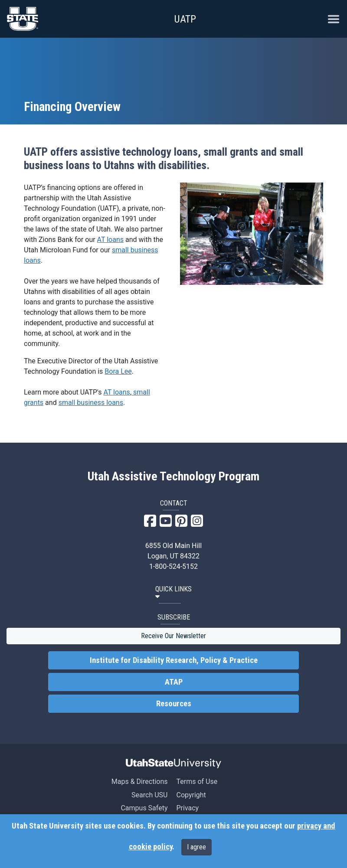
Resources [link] (174, 704)
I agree (196, 847)
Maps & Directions (140, 782)
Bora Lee (118, 371)
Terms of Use (197, 782)
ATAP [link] (174, 682)
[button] (173, 593)
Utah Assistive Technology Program (173, 476)
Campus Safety (144, 808)
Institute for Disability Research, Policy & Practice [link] (174, 660)
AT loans (110, 240)
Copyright (191, 795)
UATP (185, 19)
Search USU (149, 795)
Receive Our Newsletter (173, 636)
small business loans (91, 403)
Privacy (187, 808)
